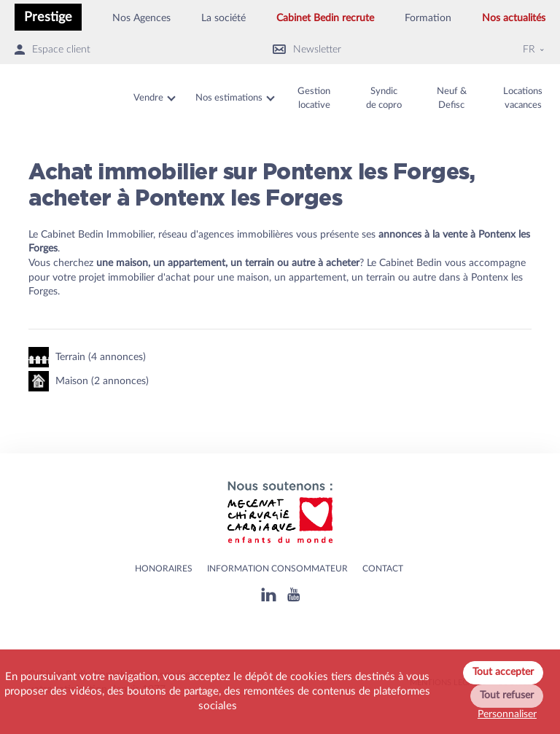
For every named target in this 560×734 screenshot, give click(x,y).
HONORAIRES (164, 569)
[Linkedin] (269, 594)
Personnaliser (507, 714)
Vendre (148, 98)
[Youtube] (293, 594)
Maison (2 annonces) (89, 381)
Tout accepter (503, 672)
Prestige (48, 17)
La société (223, 18)
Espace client (52, 50)
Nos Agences (141, 18)
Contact (383, 569)
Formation (428, 18)
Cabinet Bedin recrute (325, 18)
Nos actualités (514, 18)
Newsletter (307, 50)
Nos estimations (229, 98)
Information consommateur (277, 569)
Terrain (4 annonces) (87, 357)
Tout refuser (507, 695)
